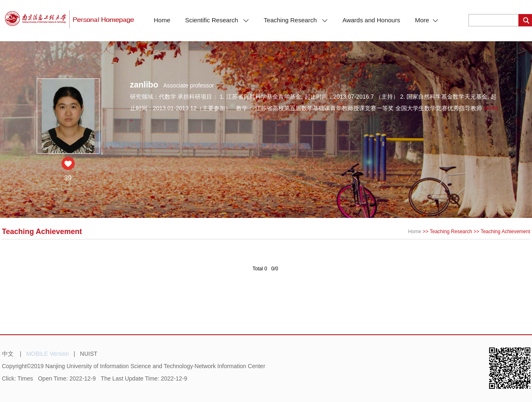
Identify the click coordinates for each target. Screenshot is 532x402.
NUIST (89, 354)
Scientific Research (217, 20)
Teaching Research (296, 20)
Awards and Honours (371, 20)
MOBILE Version (47, 354)
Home (162, 20)
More (426, 20)
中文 (8, 354)
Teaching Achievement (505, 232)
